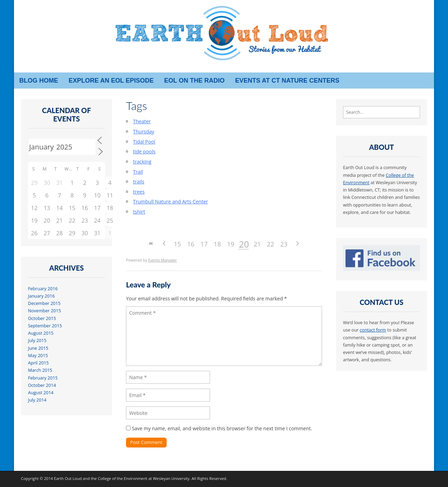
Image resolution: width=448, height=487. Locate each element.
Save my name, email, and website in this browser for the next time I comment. (222, 428)
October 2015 (42, 318)
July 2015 (37, 340)
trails (139, 182)
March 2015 (40, 370)
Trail (138, 172)
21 (257, 244)
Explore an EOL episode (111, 81)
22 (271, 244)
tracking (142, 162)
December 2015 (44, 303)
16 (191, 244)
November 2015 (44, 311)
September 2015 (45, 326)
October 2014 (42, 385)
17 (204, 244)
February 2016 (43, 289)
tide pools (144, 151)
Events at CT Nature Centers (287, 81)
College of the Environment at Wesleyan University (143, 478)
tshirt (139, 212)
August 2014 (41, 393)
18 (218, 244)
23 (284, 244)
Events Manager (162, 260)
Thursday (144, 131)
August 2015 (41, 333)
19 (231, 244)
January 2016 (41, 296)
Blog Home (39, 81)
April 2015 (38, 363)
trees (139, 192)
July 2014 (37, 400)
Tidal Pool (144, 142)
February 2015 (43, 378)
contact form (373, 330)
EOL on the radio (194, 81)
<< (151, 243)
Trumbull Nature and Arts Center (170, 201)
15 (178, 244)
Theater (142, 121)
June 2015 (38, 348)
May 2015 (38, 356)
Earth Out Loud (68, 478)
